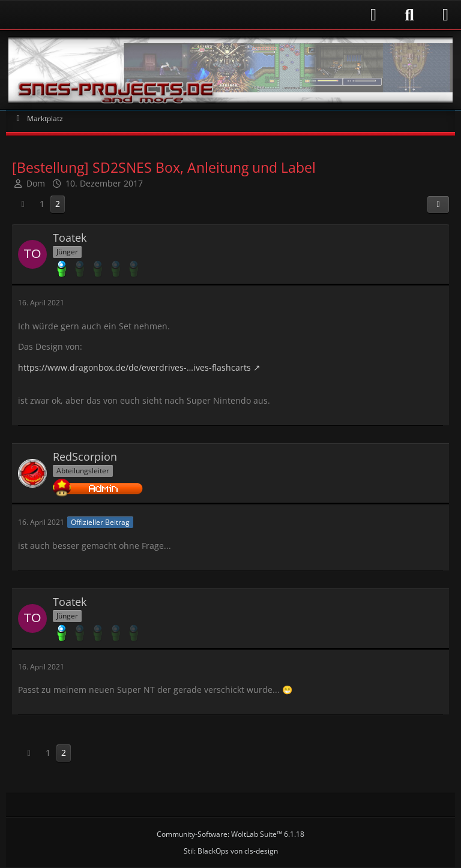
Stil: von (231, 851)
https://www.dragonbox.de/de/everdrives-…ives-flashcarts (134, 367)
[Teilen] (438, 205)
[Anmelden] (197, 15)
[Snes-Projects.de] (230, 70)
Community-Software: (230, 834)
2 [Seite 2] (58, 204)
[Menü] (445, 15)
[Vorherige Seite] (23, 204)
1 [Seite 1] (42, 204)
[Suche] (409, 15)
